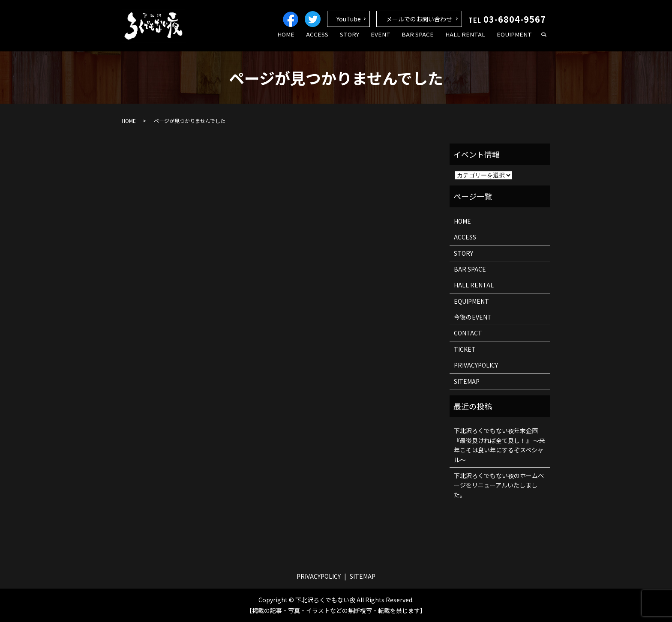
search (544, 40)
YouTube (349, 19)
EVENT (395, 40)
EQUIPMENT (516, 40)
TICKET (465, 349)
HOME (314, 40)
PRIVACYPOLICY (476, 365)
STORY (368, 40)
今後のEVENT (473, 317)
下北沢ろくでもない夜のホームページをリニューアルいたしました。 (499, 485)
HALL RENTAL (472, 40)
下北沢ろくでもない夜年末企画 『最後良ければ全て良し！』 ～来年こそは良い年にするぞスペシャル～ (499, 445)
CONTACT (468, 333)
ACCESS (341, 40)
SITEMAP (467, 381)
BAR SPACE (428, 40)
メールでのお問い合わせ (419, 19)
